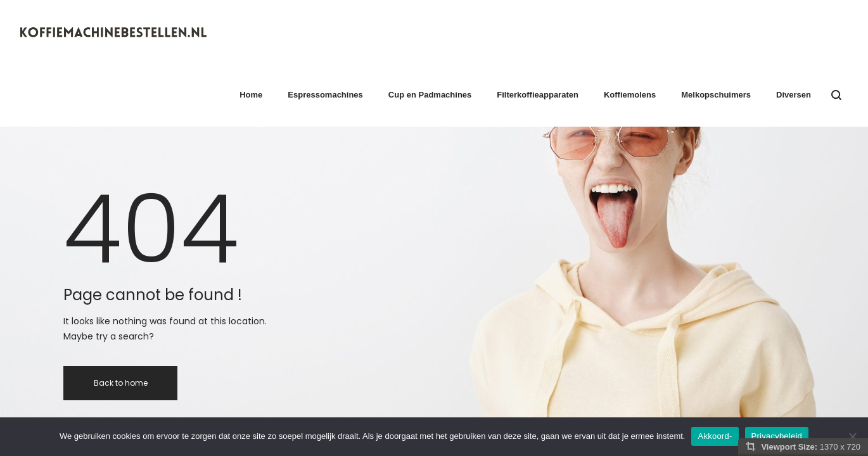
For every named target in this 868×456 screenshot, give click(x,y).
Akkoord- (715, 436)
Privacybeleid (777, 436)
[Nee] (852, 436)
